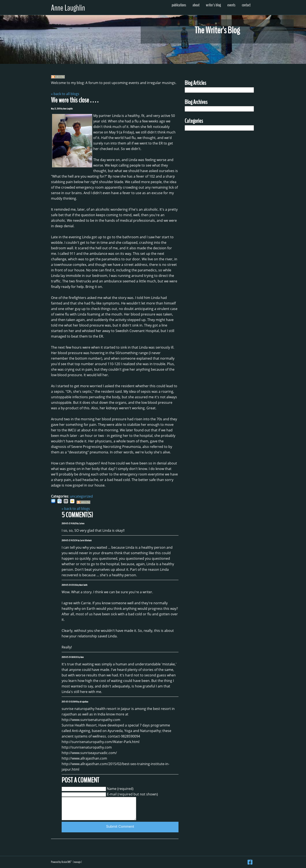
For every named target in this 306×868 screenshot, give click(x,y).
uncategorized (81, 496)
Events (231, 5)
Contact (246, 5)
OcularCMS (67, 862)
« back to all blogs (65, 94)
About (196, 5)
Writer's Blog (213, 5)
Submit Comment (120, 827)
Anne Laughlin (68, 8)
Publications (179, 5)
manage (77, 862)
